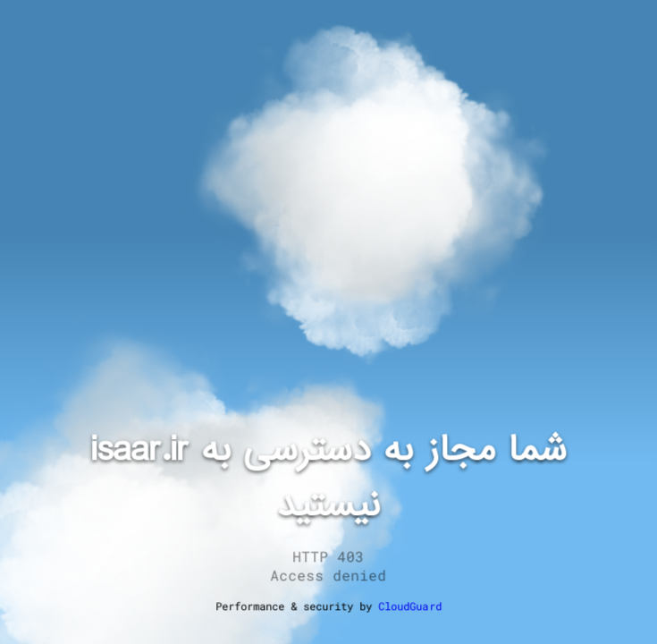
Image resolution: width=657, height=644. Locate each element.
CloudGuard (410, 606)
